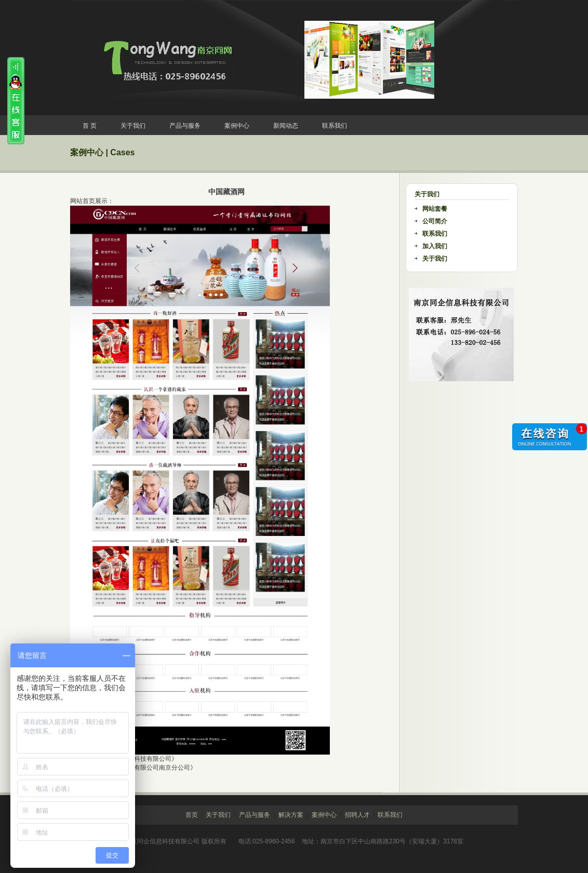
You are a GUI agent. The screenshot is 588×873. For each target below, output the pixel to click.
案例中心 (237, 126)
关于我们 (133, 126)
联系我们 (335, 126)
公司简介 (435, 221)
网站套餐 (435, 209)
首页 (192, 815)
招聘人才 (357, 815)
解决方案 (291, 815)
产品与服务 (185, 126)
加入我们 (435, 246)
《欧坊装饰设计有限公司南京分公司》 (143, 768)
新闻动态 (286, 126)
